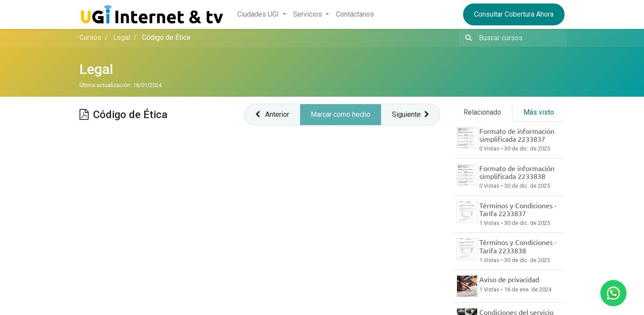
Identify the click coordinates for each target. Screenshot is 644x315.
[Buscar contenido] (520, 38)
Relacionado (482, 112)
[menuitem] (355, 14)
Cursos (90, 37)
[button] (272, 115)
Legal (96, 69)
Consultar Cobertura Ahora (514, 14)
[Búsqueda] (467, 38)
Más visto (539, 112)
